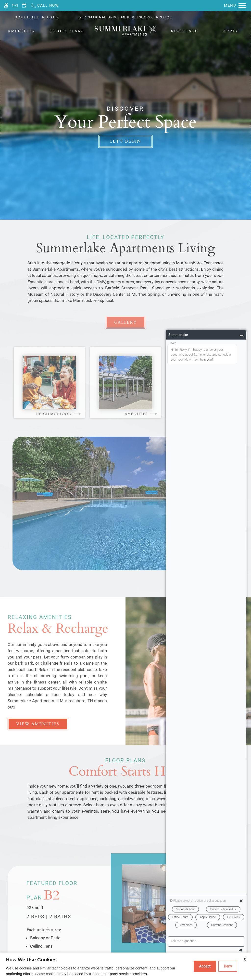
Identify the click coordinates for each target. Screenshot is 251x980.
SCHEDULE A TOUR (37, 17)
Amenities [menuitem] (21, 31)
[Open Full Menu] (235, 6)
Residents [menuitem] (185, 31)
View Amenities (38, 724)
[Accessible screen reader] (6, 6)
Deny (228, 966)
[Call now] (45, 6)
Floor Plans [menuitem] (68, 31)
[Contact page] (15, 6)
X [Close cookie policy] (245, 959)
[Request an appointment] (24, 6)
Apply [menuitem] (231, 31)
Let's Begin (126, 141)
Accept (205, 966)
